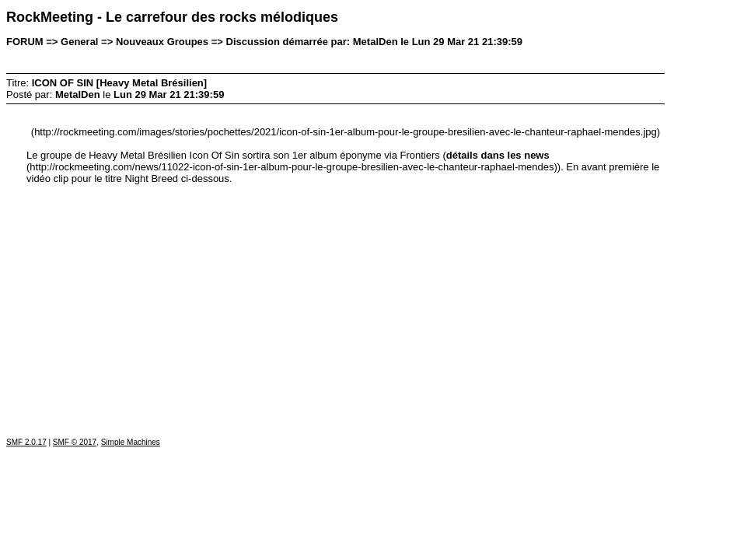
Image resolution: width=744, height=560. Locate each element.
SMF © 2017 (75, 442)
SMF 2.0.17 (26, 442)
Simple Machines (131, 442)
